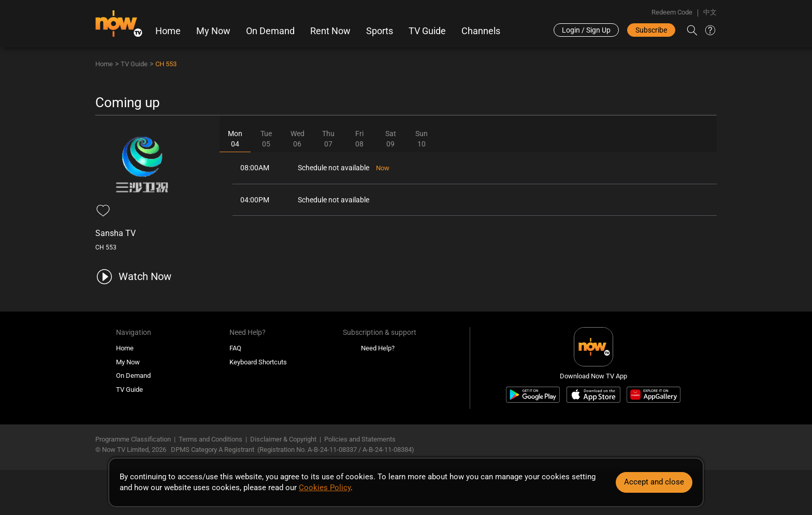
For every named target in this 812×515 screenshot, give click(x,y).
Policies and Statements (360, 439)
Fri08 (359, 139)
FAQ (235, 348)
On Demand (270, 31)
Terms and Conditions (211, 439)
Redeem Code (672, 12)
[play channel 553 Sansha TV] (133, 277)
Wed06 (298, 139)
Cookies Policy (325, 488)
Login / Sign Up (586, 30)
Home (168, 31)
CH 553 (166, 64)
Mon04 (235, 139)
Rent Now (330, 31)
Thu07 (328, 139)
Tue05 (266, 139)
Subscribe (651, 30)
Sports (380, 31)
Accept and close (654, 482)
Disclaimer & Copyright (283, 439)
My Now (213, 31)
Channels (481, 31)
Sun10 (422, 139)
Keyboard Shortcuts (258, 362)
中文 (710, 12)
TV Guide (427, 31)
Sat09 (391, 139)
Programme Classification (133, 439)
